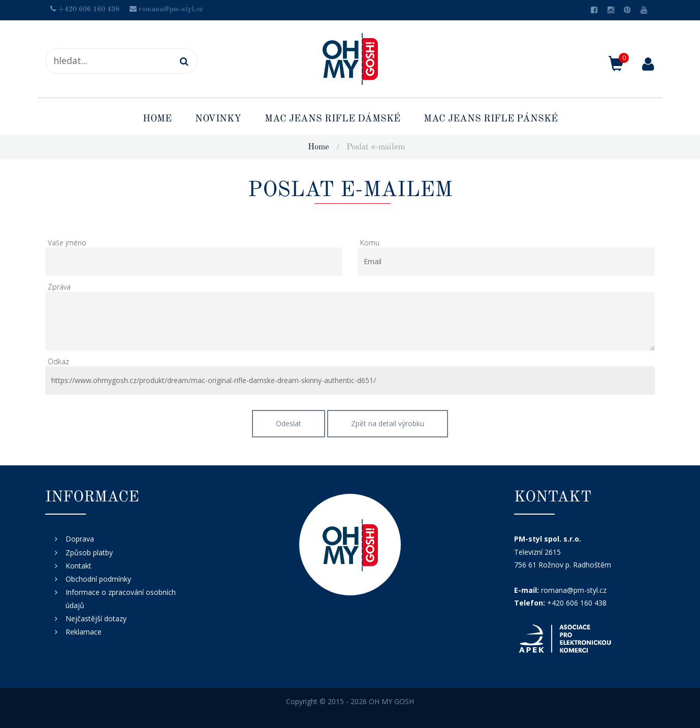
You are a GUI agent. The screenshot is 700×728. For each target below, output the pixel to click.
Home (157, 119)
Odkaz (58, 361)
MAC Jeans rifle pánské (491, 119)
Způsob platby (89, 552)
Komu (370, 243)
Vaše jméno (67, 243)
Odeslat (289, 423)
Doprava (80, 539)
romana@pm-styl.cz (171, 9)
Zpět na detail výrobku (388, 423)
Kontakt (78, 566)
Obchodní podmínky (98, 579)
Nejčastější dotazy (96, 619)
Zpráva (59, 287)
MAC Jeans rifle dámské (332, 119)
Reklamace (84, 632)
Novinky (218, 119)
